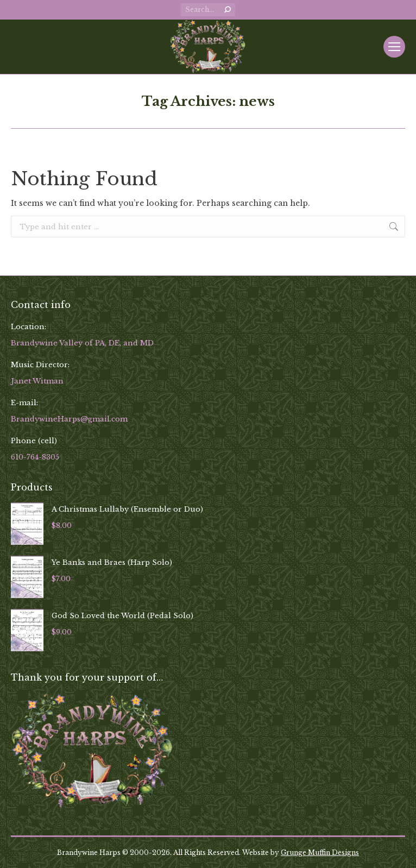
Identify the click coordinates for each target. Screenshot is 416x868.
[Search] (208, 10)
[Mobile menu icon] (394, 47)
